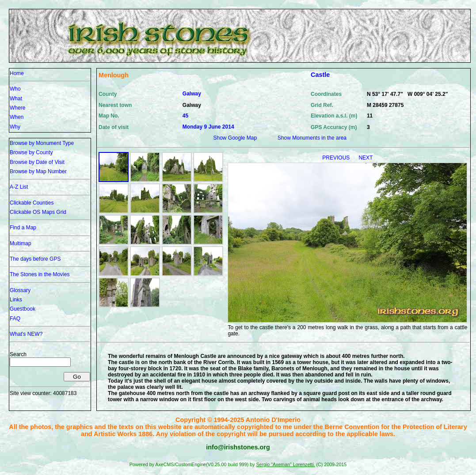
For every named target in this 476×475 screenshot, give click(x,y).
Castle (320, 75)
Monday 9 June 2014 (208, 127)
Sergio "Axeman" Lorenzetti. (285, 464)
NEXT (366, 158)
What (16, 99)
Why (15, 127)
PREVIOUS (337, 158)
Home (17, 73)
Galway (192, 94)
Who (15, 89)
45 (185, 116)
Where (17, 108)
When (17, 117)
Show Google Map (235, 138)
